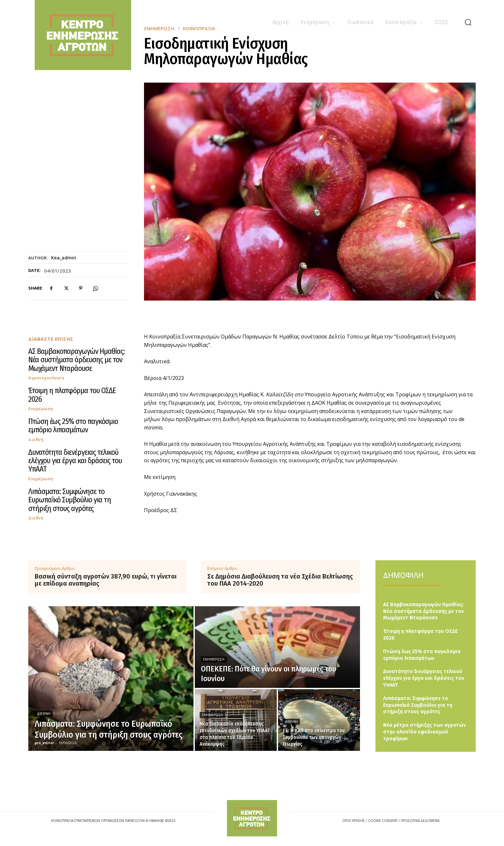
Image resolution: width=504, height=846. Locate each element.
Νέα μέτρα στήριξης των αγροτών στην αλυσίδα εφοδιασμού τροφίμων (424, 732)
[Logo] (252, 818)
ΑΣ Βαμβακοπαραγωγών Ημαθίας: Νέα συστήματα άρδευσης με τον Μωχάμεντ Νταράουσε (76, 360)
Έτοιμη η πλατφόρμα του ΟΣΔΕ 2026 (72, 395)
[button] (468, 22)
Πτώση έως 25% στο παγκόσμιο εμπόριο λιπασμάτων (73, 426)
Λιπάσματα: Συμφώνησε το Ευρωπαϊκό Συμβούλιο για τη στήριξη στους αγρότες (70, 500)
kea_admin (64, 257)
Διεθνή (36, 440)
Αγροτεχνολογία (46, 378)
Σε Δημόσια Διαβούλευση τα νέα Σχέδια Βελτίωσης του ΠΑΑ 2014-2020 (280, 580)
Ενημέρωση (41, 409)
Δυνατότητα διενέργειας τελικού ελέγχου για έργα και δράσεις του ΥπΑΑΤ (75, 461)
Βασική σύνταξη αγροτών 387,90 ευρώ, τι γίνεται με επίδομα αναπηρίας (106, 580)
